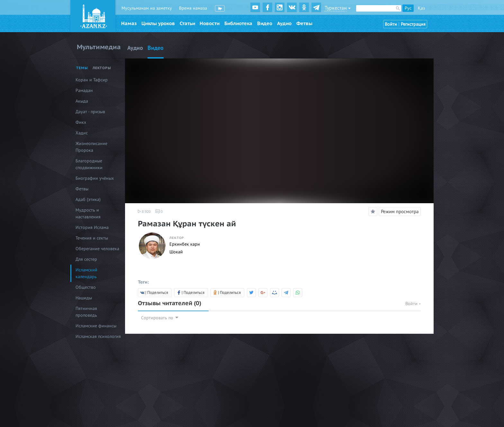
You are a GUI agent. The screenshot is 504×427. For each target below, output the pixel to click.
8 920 (144, 212)
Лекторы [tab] (102, 68)
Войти (391, 24)
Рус (408, 8)
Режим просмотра (400, 212)
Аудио (284, 23)
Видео (265, 23)
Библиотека (238, 23)
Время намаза (193, 8)
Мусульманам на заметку (147, 8)
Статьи (187, 23)
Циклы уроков (158, 23)
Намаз (129, 23)
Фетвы (304, 23)
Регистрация (413, 24)
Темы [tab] (82, 68)
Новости (210, 23)
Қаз (421, 8)
